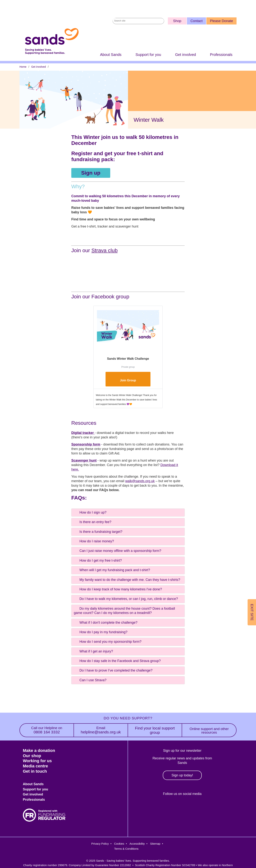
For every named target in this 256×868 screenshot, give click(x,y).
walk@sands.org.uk (140, 481)
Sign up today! (182, 775)
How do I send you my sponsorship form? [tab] (107, 642)
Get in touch (35, 771)
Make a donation (39, 751)
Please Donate (221, 21)
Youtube (205, 807)
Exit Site (252, 612)
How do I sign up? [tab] (90, 512)
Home (23, 67)
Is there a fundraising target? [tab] (98, 531)
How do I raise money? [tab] (94, 541)
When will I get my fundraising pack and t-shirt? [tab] (112, 570)
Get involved (186, 55)
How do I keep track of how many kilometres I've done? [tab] (118, 589)
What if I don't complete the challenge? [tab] (105, 622)
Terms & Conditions (126, 849)
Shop (177, 21)
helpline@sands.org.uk (101, 730)
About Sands (111, 55)
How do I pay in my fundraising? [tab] (100, 632)
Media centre (35, 766)
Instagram (173, 807)
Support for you (148, 55)
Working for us (37, 761)
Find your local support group (155, 730)
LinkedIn (189, 807)
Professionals (221, 55)
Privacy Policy (100, 844)
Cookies (119, 844)
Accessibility (137, 844)
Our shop (32, 756)
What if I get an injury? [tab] (93, 651)
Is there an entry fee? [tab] (92, 522)
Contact (197, 21)
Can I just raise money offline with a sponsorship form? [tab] (117, 551)
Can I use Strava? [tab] (90, 680)
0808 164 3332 (47, 730)
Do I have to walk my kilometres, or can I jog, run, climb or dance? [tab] (126, 599)
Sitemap (155, 844)
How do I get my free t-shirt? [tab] (97, 560)
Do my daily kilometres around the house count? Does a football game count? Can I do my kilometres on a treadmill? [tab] (124, 610)
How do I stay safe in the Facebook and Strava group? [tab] (117, 661)
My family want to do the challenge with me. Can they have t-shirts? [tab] (127, 580)
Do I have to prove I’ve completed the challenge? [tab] (113, 670)
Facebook (157, 807)
